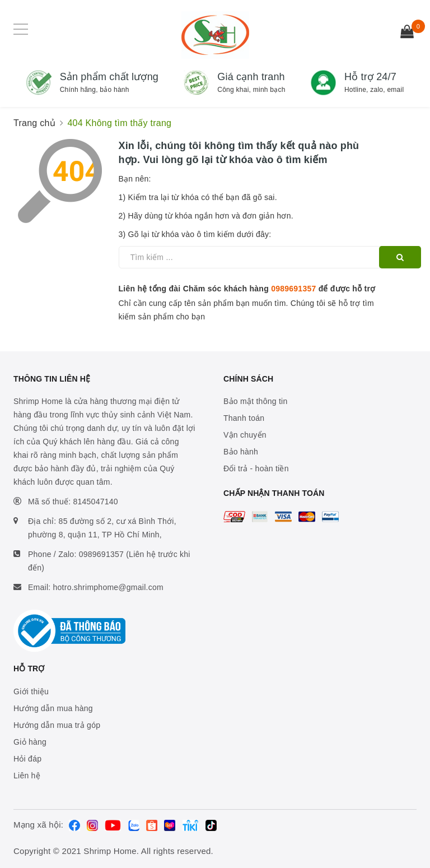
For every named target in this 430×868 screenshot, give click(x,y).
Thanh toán (244, 418)
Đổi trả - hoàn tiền (256, 468)
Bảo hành (241, 452)
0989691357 (293, 289)
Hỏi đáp (27, 759)
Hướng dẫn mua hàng (53, 708)
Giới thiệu (31, 691)
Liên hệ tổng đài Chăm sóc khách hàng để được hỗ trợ (247, 289)
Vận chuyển (245, 435)
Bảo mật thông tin (255, 401)
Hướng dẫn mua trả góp (57, 725)
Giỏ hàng (30, 742)
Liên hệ (27, 776)
